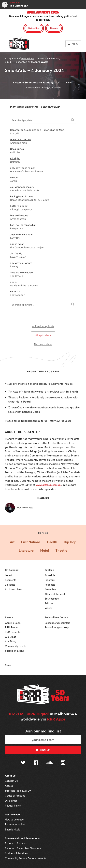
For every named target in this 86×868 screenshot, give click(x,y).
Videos (49, 608)
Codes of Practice (15, 796)
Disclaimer (11, 801)
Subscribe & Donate (56, 617)
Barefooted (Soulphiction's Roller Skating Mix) (37, 130)
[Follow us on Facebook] (36, 763)
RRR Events (12, 627)
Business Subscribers (17, 853)
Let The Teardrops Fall (23, 225)
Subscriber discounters (57, 623)
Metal (45, 550)
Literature (26, 550)
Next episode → (43, 344)
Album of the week (55, 594)
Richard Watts (40, 62)
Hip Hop (70, 542)
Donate (54, 28)
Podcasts (50, 585)
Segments (11, 580)
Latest (8, 575)
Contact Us (11, 781)
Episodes (10, 585)
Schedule (50, 575)
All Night (15, 158)
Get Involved (12, 815)
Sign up (43, 750)
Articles (49, 603)
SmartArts (28, 59)
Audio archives (13, 589)
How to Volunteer (15, 819)
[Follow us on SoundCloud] (50, 763)
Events (9, 617)
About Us (10, 776)
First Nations (31, 542)
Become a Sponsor (16, 843)
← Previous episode (43, 326)
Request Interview (15, 824)
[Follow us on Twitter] (23, 763)
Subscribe (34, 28)
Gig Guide (11, 637)
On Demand (12, 570)
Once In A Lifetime (21, 139)
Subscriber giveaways (57, 627)
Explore (49, 570)
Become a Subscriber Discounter (23, 848)
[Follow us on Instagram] (63, 763)
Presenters (50, 589)
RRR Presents (13, 632)
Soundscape (52, 599)
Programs (50, 580)
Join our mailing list (43, 731)
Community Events (16, 646)
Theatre (61, 550)
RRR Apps (56, 719)
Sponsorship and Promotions (22, 838)
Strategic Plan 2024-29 (18, 791)
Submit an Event (14, 651)
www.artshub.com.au (49, 485)
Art (12, 542)
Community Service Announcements (26, 858)
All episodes (43, 335)
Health (52, 542)
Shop (8, 665)
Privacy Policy (13, 806)
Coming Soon (13, 623)
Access (9, 786)
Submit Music (13, 829)
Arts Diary (11, 641)
